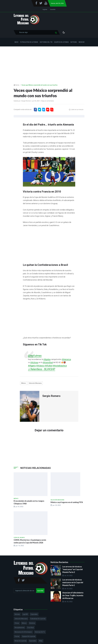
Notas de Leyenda (21, 641)
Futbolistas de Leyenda (29, 42)
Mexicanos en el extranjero (23, 632)
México (24, 383)
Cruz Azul (30, 628)
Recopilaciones (20, 628)
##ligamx (32, 366)
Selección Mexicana (35, 383)
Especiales (34, 614)
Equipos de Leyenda (61, 42)
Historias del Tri (46, 42)
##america (66, 359)
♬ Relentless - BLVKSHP (42, 369)
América (32, 623)
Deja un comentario (48, 101)
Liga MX (25, 614)
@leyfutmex (35, 356)
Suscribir (53, 9)
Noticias (74, 42)
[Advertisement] (49, 62)
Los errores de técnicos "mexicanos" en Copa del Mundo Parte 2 (73, 569)
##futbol (49, 366)
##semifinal (48, 362)
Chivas (17, 623)
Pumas (17, 636)
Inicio (16, 42)
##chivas (34, 362)
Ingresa (45, 9)
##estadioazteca (60, 366)
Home (17, 85)
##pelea (47, 359)
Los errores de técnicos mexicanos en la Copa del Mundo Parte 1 (73, 582)
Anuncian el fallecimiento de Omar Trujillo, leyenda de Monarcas (73, 595)
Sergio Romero (26, 101)
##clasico (40, 366)
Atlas (41, 641)
